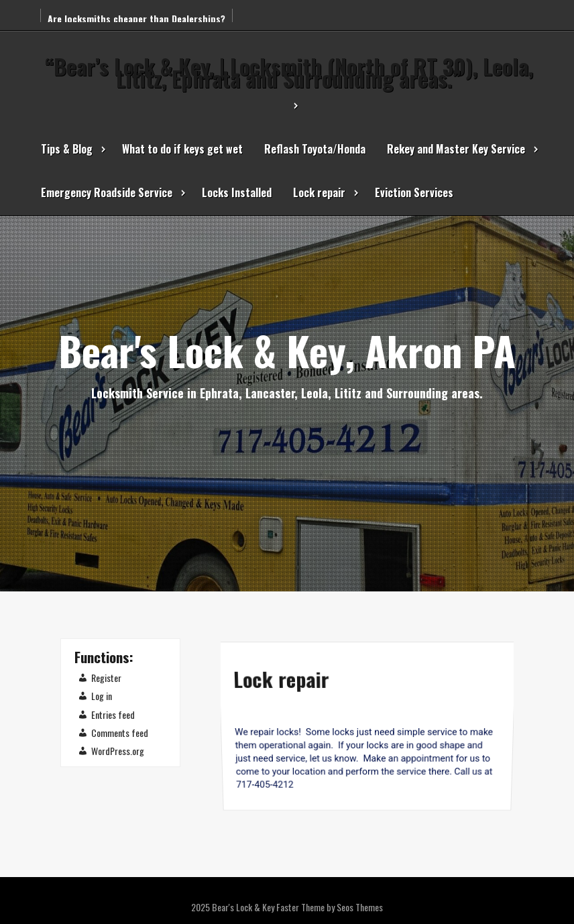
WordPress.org (118, 751)
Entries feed (113, 714)
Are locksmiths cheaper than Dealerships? (136, 18)
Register (106, 678)
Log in (102, 696)
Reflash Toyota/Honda (315, 149)
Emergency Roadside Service (107, 192)
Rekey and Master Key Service (456, 149)
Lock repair (319, 192)
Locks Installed (237, 192)
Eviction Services (414, 192)
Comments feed (120, 733)
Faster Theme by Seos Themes (330, 907)
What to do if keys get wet (182, 149)
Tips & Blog (67, 149)
